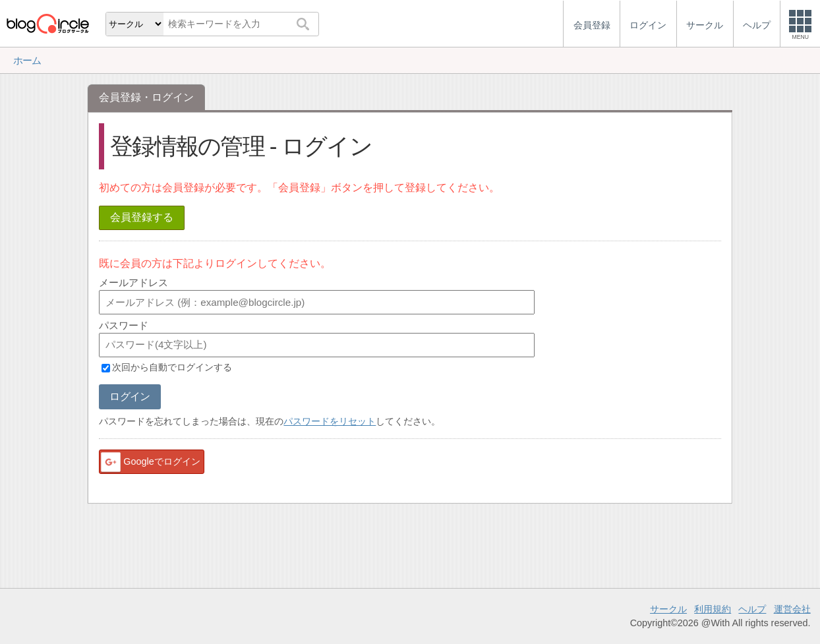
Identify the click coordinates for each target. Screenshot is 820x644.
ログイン (130, 396)
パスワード (124, 325)
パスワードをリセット (330, 421)
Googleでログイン (150, 462)
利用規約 (713, 609)
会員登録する (142, 217)
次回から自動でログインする (172, 368)
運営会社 (792, 609)
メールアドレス (133, 282)
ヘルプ (752, 609)
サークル (668, 609)
